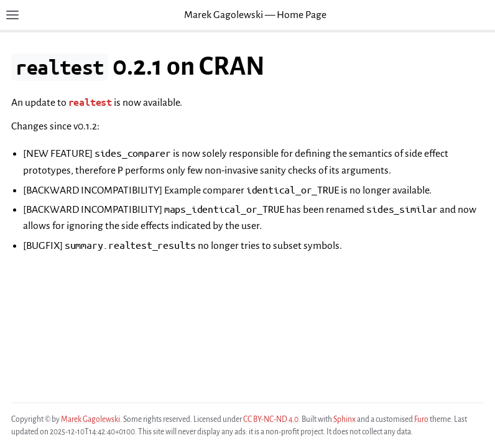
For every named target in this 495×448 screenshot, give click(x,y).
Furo (421, 419)
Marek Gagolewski (90, 419)
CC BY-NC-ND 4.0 (271, 419)
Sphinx (345, 419)
